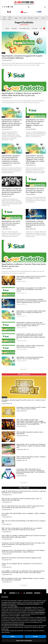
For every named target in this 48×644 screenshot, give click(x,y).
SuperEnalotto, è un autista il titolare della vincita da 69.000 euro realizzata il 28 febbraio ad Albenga (31, 311)
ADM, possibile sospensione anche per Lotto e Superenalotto (30, 431)
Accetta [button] (35, 637)
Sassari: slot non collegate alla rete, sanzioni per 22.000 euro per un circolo (22, 563)
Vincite (16, 16)
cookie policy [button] (14, 606)
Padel (25, 16)
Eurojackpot (14, 27)
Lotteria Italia (35, 27)
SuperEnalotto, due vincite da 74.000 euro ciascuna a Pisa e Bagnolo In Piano (35, 189)
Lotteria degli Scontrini (24, 27)
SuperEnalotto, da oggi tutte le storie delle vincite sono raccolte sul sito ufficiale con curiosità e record (31, 288)
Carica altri (24, 481)
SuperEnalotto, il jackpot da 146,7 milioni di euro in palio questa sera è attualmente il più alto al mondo (12, 190)
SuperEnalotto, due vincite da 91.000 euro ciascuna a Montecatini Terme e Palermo (11, 223)
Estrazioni (30, 16)
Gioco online (10, 17)
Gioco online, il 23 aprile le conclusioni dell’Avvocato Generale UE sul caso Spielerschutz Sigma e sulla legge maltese (24, 535)
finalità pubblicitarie (40, 612)
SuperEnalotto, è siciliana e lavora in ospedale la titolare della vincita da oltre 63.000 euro (21, 93)
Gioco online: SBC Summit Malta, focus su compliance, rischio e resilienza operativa (24, 513)
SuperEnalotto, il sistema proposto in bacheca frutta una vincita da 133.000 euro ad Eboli (35, 223)
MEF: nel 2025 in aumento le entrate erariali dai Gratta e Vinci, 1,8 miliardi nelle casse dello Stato (22, 498)
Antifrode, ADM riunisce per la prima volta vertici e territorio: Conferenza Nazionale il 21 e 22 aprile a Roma (24, 490)
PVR (20, 16)
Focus (3, 51)
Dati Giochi (4, 17)
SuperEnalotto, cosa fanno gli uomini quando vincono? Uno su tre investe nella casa (30, 356)
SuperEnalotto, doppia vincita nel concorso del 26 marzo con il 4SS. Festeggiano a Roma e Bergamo (31, 276)
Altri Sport (4, 396)
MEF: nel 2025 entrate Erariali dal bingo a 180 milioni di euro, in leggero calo (24, 520)
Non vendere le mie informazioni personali (12, 624)
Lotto (41, 27)
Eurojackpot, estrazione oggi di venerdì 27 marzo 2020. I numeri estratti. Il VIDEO (24, 399)
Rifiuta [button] (13, 637)
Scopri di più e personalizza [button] (24, 641)
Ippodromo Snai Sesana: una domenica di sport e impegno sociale (21, 556)
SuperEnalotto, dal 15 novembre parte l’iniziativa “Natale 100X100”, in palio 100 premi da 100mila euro (31, 444)
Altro (43, 16)
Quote (36, 16)
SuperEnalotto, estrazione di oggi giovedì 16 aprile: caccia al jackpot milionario (22, 55)
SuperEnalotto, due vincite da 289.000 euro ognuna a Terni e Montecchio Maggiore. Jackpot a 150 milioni (35, 122)
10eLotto (8, 27)
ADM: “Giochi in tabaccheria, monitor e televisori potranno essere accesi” (31, 456)
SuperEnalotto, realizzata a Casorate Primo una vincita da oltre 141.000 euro (24, 264)
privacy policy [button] (5, 629)
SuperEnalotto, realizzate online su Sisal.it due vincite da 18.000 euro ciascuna (30, 345)
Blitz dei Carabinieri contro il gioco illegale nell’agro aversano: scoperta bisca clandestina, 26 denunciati (23, 578)
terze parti (28, 607)
